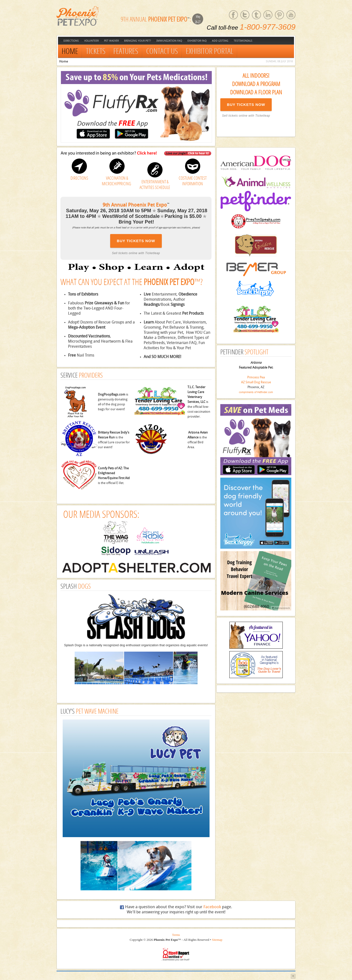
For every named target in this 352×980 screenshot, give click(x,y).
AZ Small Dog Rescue (256, 382)
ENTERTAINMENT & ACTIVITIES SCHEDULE (155, 184)
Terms (176, 935)
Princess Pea (256, 377)
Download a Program (256, 84)
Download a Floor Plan (256, 92)
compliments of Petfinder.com (256, 392)
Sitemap (217, 940)
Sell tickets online (235, 116)
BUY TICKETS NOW (246, 105)
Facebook (212, 907)
